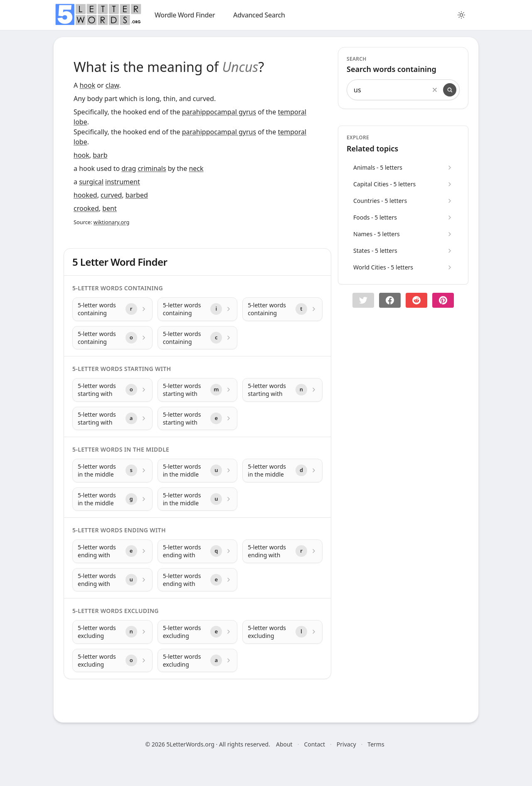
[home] (98, 15)
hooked (85, 195)
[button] (363, 300)
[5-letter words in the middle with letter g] (112, 499)
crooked (86, 208)
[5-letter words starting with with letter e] (198, 419)
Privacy (346, 744)
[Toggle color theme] (461, 15)
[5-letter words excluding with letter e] (198, 632)
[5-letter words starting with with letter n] (282, 390)
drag (129, 168)
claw (112, 85)
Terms (376, 744)
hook (87, 85)
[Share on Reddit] (416, 300)
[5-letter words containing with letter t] (282, 309)
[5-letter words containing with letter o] (112, 338)
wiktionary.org (111, 222)
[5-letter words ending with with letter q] (198, 551)
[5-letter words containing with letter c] (198, 338)
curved (111, 195)
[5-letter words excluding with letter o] (112, 661)
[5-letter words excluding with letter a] (198, 661)
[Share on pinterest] (443, 300)
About (284, 744)
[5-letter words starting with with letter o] (112, 390)
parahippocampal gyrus (219, 112)
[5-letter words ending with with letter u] (112, 580)
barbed (137, 195)
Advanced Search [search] (259, 15)
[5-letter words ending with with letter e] (112, 551)
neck (196, 168)
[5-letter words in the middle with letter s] (112, 471)
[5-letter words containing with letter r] (112, 309)
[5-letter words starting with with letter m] (198, 390)
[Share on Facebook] (390, 300)
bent (110, 208)
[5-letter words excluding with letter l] (282, 632)
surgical (91, 182)
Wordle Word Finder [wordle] (185, 15)
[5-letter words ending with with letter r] (282, 551)
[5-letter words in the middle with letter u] (198, 471)
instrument (123, 182)
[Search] (450, 90)
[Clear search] (435, 90)
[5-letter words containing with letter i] (198, 309)
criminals (152, 168)
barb (100, 155)
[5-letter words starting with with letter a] (112, 419)
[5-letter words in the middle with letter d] (282, 471)
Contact (314, 744)
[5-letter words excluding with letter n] (112, 632)
